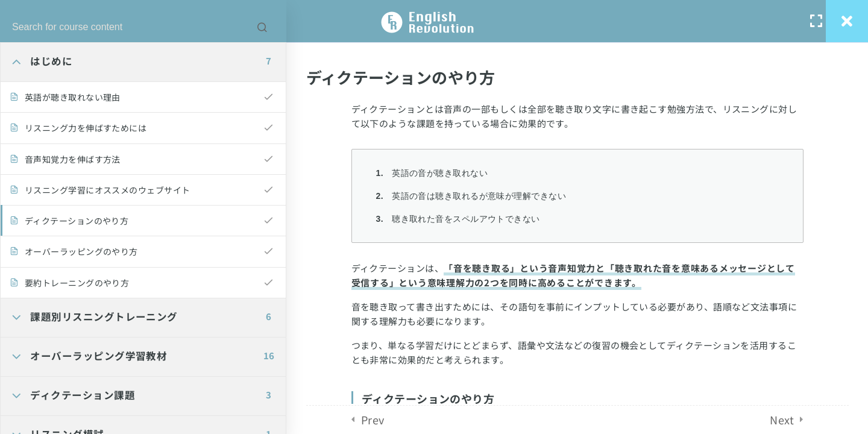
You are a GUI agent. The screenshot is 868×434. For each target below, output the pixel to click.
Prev (373, 420)
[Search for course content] (262, 27)
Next (782, 420)
